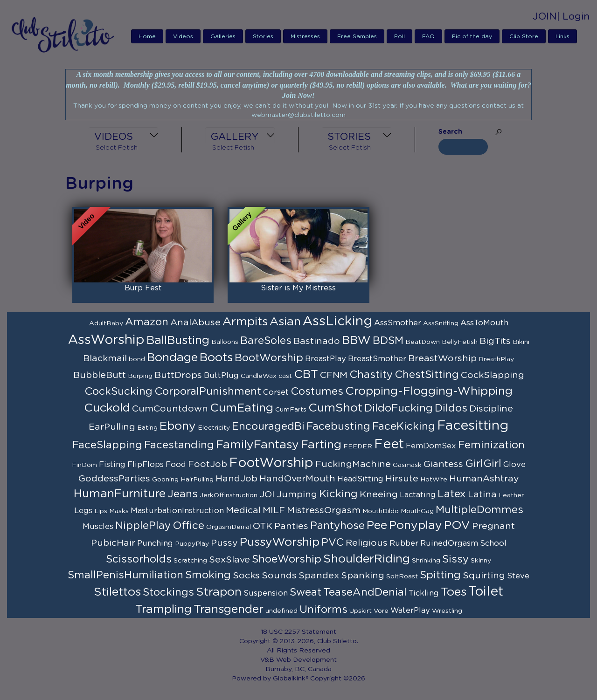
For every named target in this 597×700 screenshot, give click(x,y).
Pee (377, 525)
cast (285, 376)
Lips (101, 511)
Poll (399, 36)
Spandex (319, 576)
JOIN (545, 17)
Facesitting (473, 426)
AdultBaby (106, 323)
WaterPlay (410, 611)
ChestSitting (427, 375)
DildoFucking (399, 408)
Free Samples (357, 36)
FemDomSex (431, 446)
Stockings (168, 592)
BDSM (388, 341)
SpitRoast (402, 576)
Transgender (229, 609)
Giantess (443, 464)
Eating (147, 428)
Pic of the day (472, 36)
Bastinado (317, 341)
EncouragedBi (268, 426)
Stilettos (117, 592)
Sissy (455, 559)
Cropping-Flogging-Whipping (429, 391)
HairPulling (197, 480)
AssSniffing (441, 323)
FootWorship (271, 463)
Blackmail (105, 358)
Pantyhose (337, 526)
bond (137, 359)
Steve (518, 576)
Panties (291, 526)
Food (176, 465)
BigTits (495, 341)
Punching (155, 543)
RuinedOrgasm (449, 543)
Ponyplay (416, 525)
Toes (454, 592)
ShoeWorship (287, 559)
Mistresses (305, 36)
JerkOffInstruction (229, 495)
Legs (83, 511)
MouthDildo (381, 511)
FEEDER (358, 446)
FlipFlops (146, 465)
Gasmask (407, 465)
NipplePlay (143, 526)
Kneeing (379, 494)
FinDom (84, 465)
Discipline (491, 409)
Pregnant (493, 526)
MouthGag (417, 511)
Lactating (418, 495)
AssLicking (337, 322)
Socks (246, 576)
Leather (511, 495)
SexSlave (229, 560)
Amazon (147, 322)
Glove (514, 465)
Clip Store (524, 36)
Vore (381, 611)
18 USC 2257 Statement (298, 632)
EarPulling (112, 427)
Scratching (190, 561)
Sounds (279, 576)
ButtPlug (221, 376)
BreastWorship (442, 358)
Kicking (338, 494)
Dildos (451, 408)
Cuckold (107, 408)
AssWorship (106, 340)
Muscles (98, 527)
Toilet (486, 592)
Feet (389, 445)
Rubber (404, 543)
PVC (333, 542)
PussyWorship (280, 542)
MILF (274, 510)
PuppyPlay (192, 544)
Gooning (165, 480)
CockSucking (118, 391)
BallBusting (178, 340)
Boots (216, 358)
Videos (183, 36)
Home (147, 36)
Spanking (363, 576)
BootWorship (269, 358)
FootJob (208, 464)
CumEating (242, 408)
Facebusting (338, 426)
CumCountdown (170, 409)
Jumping (297, 494)
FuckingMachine (353, 464)
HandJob (236, 479)
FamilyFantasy (257, 445)
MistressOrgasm (324, 510)
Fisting (112, 465)
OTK (263, 526)
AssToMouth (484, 323)
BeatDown (423, 342)
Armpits (245, 322)
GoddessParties (114, 479)
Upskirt (361, 611)
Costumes (317, 391)
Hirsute (402, 479)
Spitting (440, 575)
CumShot (335, 408)
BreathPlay (496, 359)
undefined (281, 611)
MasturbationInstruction (177, 511)
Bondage (172, 358)
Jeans (183, 494)
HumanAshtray (484, 479)
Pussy (224, 543)
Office (188, 526)
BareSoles (266, 341)
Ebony (178, 426)
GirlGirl (483, 464)
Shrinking (426, 561)
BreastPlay (326, 359)
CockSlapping (493, 375)
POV (457, 525)
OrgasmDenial (229, 527)
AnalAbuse (195, 323)
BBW (356, 340)
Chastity (371, 375)
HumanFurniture (120, 494)
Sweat (305, 592)
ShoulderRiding (367, 559)
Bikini (521, 342)
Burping (140, 376)
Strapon (219, 592)
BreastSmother (377, 359)
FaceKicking (404, 426)
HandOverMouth (297, 479)
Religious (367, 543)
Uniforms (323, 610)
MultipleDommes (479, 510)
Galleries (223, 36)
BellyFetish (460, 342)
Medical (243, 510)
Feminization (491, 445)
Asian (285, 322)
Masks (119, 511)
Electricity (214, 428)
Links (562, 36)
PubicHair (113, 543)
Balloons (225, 342)
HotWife (434, 480)
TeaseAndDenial (365, 592)
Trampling (163, 609)
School (493, 543)
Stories (263, 36)
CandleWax (259, 376)
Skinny (481, 561)
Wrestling (447, 611)
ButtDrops (178, 375)
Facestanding (179, 445)
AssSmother (398, 323)
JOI (267, 494)
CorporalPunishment (208, 391)
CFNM (334, 375)
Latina (482, 494)
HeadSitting (360, 479)
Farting (321, 445)
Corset (276, 392)
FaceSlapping (107, 445)
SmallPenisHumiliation (125, 575)
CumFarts (291, 410)
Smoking (208, 575)
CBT (306, 374)
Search (450, 132)
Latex (452, 494)
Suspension (266, 593)
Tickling (424, 593)
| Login (573, 17)
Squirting (484, 576)
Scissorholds (139, 559)
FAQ (428, 36)
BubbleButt (100, 375)
